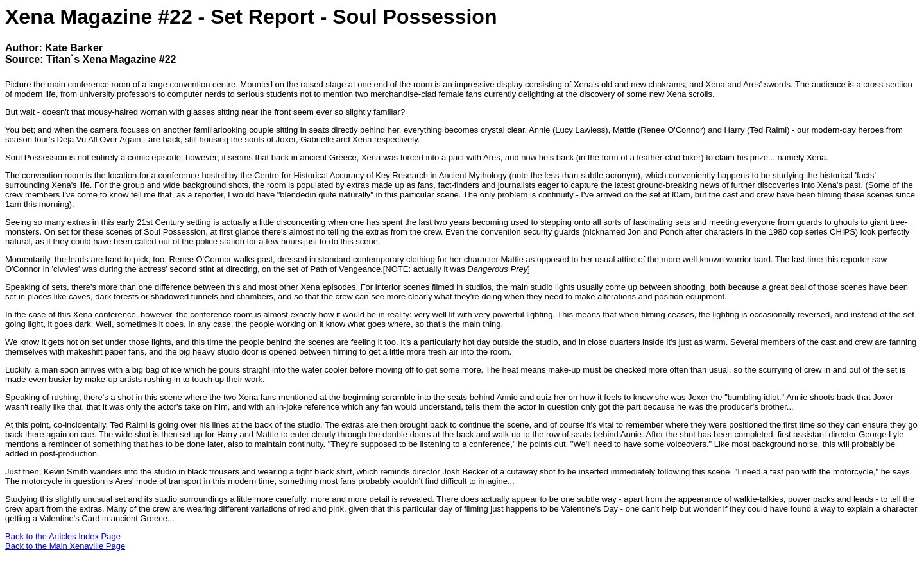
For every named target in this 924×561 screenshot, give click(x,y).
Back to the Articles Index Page (63, 536)
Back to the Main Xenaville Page (65, 546)
